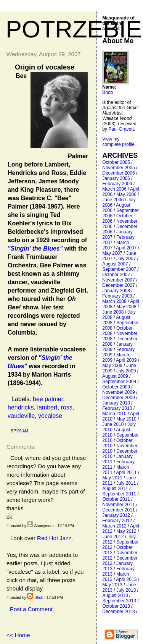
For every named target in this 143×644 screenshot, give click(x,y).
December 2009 (118, 398)
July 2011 (126, 483)
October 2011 (116, 499)
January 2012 (116, 515)
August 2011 (115, 489)
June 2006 (113, 200)
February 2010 (117, 408)
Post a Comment (31, 609)
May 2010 (126, 419)
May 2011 (112, 478)
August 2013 (115, 595)
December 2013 (118, 612)
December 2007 (118, 285)
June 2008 (113, 312)
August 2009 (115, 376)
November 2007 (118, 280)
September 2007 (119, 269)
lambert (47, 407)
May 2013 (112, 585)
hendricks (21, 407)
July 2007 (126, 259)
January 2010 (116, 403)
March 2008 (114, 301)
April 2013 (126, 579)
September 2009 (119, 382)
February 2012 (117, 521)
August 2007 (115, 264)
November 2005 (118, 168)
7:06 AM (21, 431)
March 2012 (114, 526)
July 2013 (126, 590)
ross (67, 407)
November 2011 (118, 505)
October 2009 (116, 387)
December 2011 (118, 510)
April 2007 (126, 248)
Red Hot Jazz (54, 538)
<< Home (18, 635)
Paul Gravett (121, 129)
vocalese (50, 416)
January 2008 (116, 291)
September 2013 (119, 601)
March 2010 (114, 414)
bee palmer (48, 399)
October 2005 (116, 162)
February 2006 (117, 184)
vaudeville (21, 416)
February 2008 (117, 296)
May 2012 (126, 531)
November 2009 (118, 392)
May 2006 (126, 194)
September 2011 (119, 494)
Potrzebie (74, 29)
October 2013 (116, 606)
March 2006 (114, 189)
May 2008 (126, 307)
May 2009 (112, 366)
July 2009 (126, 371)
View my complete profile (118, 142)
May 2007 (112, 253)
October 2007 (116, 275)
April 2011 (126, 472)
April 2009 (126, 360)
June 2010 (113, 424)
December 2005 (118, 173)
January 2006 (116, 178)
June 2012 (113, 537)
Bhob (39, 598)
